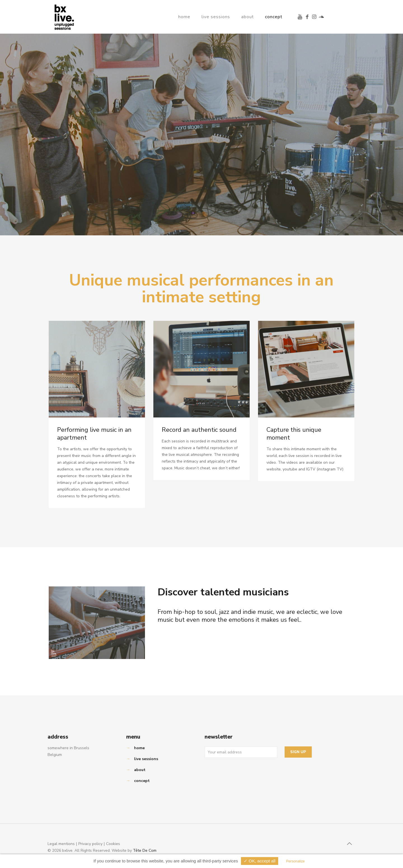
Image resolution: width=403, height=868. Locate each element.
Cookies (113, 844)
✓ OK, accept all (260, 861)
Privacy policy (90, 844)
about (140, 770)
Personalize (296, 861)
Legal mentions (61, 844)
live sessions (146, 759)
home (139, 748)
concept (142, 781)
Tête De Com (145, 850)
